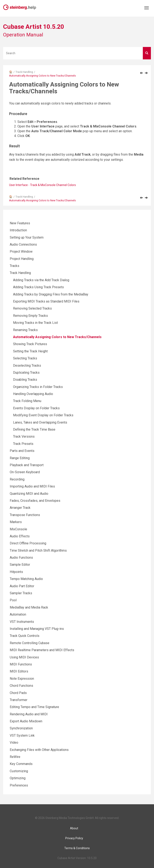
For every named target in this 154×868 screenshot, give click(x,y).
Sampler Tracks (21, 593)
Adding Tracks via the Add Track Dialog (41, 280)
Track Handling (24, 72)
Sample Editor (20, 565)
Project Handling (22, 259)
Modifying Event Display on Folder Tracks (43, 415)
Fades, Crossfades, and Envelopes (35, 501)
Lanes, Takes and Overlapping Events (40, 422)
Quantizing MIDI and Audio (29, 494)
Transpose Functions (25, 515)
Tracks (15, 266)
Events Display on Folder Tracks (36, 408)
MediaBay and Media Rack (29, 607)
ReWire (15, 757)
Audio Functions (21, 558)
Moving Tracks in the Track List (35, 323)
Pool (13, 600)
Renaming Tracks (25, 330)
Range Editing (20, 458)
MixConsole (18, 529)
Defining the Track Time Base (34, 429)
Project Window (21, 252)
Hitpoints (16, 572)
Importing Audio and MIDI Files (32, 486)
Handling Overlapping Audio (33, 394)
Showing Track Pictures (30, 344)
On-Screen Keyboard (25, 472)
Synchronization (21, 728)
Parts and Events (22, 451)
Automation (18, 614)
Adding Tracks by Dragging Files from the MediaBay (51, 294)
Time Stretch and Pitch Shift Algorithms (38, 550)
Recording (17, 479)
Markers (16, 522)
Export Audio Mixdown (26, 721)
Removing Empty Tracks (30, 316)
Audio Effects (20, 536)
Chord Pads (18, 693)
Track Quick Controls (25, 636)
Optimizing (18, 778)
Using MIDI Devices (24, 657)
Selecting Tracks (25, 358)
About (74, 828)
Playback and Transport (27, 465)
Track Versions (24, 436)
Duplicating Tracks (26, 373)
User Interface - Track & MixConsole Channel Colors (42, 185)
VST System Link (22, 735)
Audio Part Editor (22, 586)
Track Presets (23, 444)
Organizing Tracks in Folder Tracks (38, 387)
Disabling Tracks (25, 380)
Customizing (19, 771)
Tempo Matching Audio (26, 579)
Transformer (19, 700)
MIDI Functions (21, 664)
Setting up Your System (27, 237)
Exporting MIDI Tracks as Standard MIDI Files (46, 301)
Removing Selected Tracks (32, 308)
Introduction (18, 230)
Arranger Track (20, 508)
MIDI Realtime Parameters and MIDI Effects (42, 650)
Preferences (19, 785)
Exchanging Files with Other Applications (39, 750)
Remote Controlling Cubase (30, 643)
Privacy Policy (74, 838)
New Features (20, 223)
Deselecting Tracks (27, 366)
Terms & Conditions (77, 848)
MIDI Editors (19, 671)
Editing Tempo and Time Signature (34, 707)
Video (14, 743)
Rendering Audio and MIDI (29, 714)
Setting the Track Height (30, 351)
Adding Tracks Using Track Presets (38, 287)
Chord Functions (21, 686)
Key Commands (21, 764)
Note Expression (22, 679)
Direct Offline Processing (28, 543)
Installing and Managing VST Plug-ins (37, 629)
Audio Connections (23, 244)
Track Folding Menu (27, 401)
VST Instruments (22, 622)
